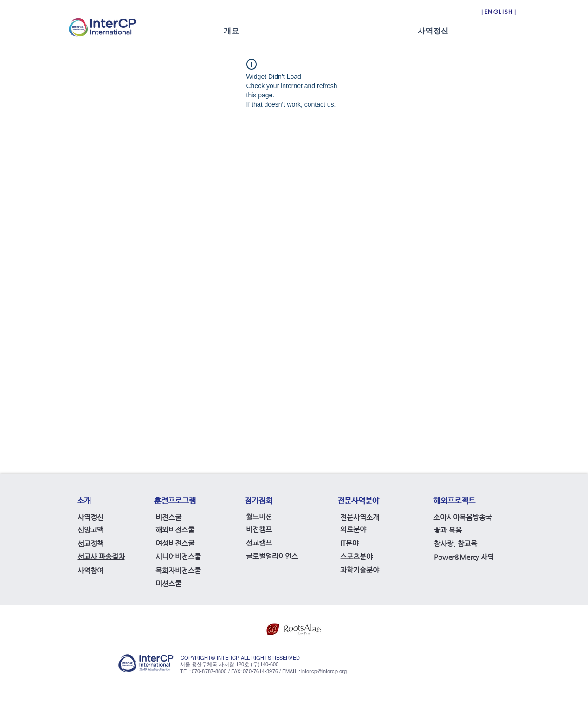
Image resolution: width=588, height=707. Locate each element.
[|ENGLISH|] (499, 12)
